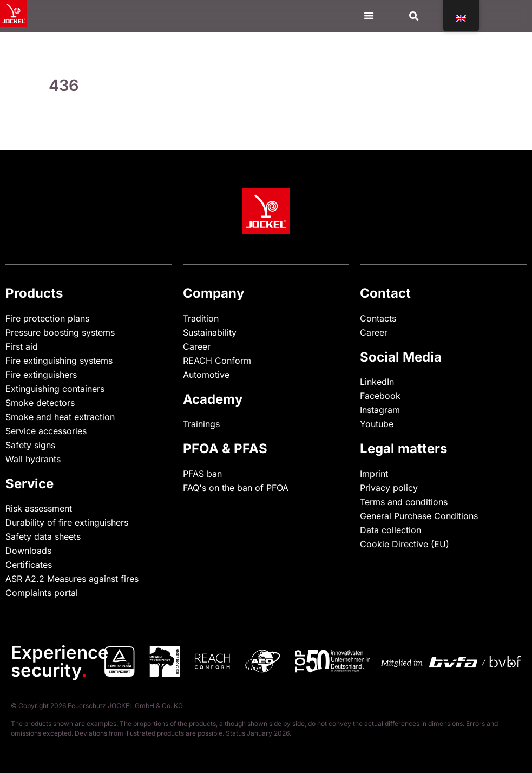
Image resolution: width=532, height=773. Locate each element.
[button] (414, 16)
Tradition (201, 318)
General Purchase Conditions (419, 516)
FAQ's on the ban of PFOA (236, 488)
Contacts (378, 318)
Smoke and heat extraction (60, 417)
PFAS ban (202, 474)
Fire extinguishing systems (59, 361)
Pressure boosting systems (60, 332)
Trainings (201, 424)
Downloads (28, 551)
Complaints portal (42, 593)
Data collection (390, 530)
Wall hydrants (33, 459)
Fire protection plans (47, 318)
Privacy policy (389, 488)
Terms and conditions (404, 502)
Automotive (206, 375)
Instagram (380, 410)
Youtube (377, 424)
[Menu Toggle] (369, 15)
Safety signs (30, 445)
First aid (22, 346)
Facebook (380, 396)
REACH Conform (217, 361)
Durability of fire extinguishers (67, 522)
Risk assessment (39, 508)
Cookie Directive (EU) (405, 544)
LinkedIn (377, 382)
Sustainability (210, 332)
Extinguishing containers (55, 389)
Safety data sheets (43, 536)
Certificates (29, 565)
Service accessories (46, 431)
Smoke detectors (40, 403)
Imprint (374, 474)
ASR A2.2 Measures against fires (72, 579)
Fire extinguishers (41, 375)
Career (197, 346)
